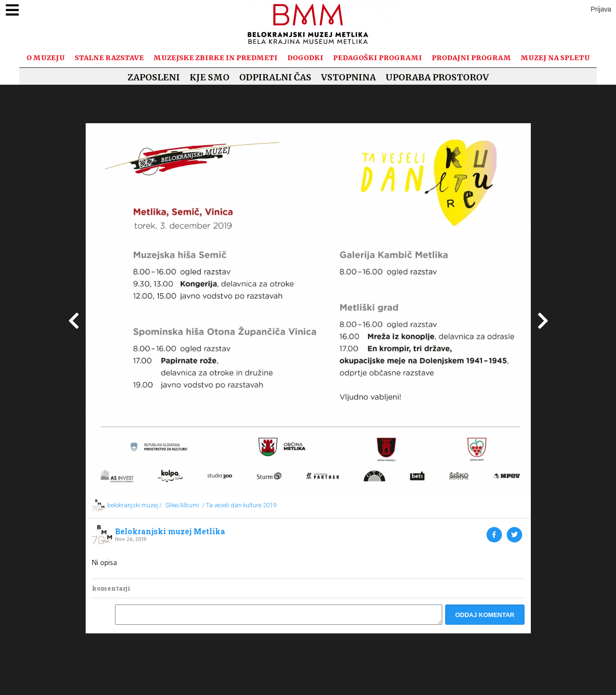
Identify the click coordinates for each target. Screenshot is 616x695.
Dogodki (305, 58)
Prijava (601, 9)
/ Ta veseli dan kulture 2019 (239, 505)
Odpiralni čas (275, 77)
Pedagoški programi (378, 58)
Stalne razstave (109, 58)
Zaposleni (154, 77)
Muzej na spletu (555, 58)
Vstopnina (348, 77)
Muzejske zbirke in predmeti (216, 58)
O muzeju (46, 58)
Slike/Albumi (182, 505)
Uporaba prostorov (437, 77)
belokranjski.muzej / (135, 505)
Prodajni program (471, 58)
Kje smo (210, 77)
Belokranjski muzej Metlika (170, 531)
